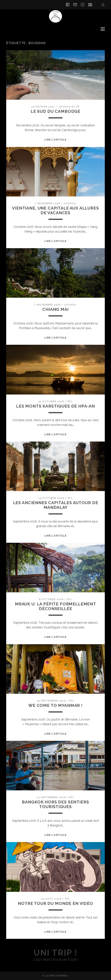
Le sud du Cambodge (55, 111)
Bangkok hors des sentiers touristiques (55, 804)
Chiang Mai (55, 309)
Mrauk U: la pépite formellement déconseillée (55, 606)
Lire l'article (55, 140)
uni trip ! (55, 953)
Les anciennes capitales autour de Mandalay (56, 505)
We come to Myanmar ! (55, 705)
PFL (70, 401)
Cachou (70, 203)
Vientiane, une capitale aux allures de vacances (55, 210)
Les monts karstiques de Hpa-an (55, 406)
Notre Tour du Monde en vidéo (55, 903)
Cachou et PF (69, 107)
